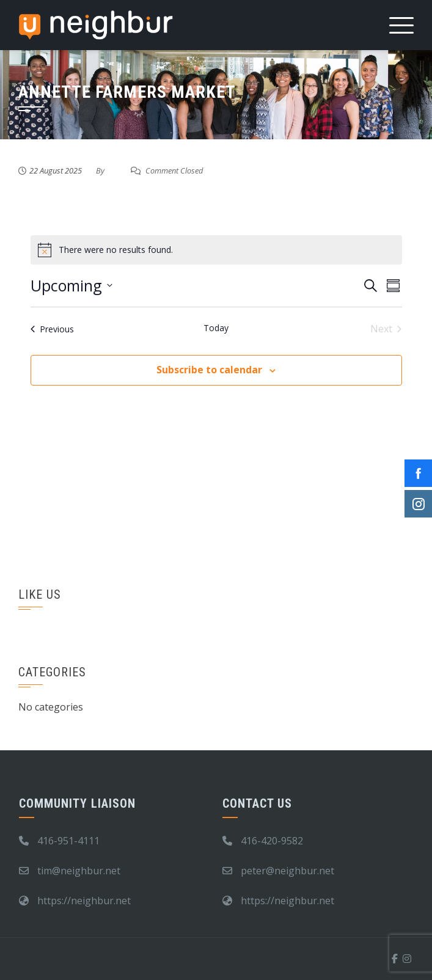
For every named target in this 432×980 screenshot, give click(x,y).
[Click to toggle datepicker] (71, 286)
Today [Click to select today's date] (216, 328)
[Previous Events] (52, 329)
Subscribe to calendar (209, 370)
